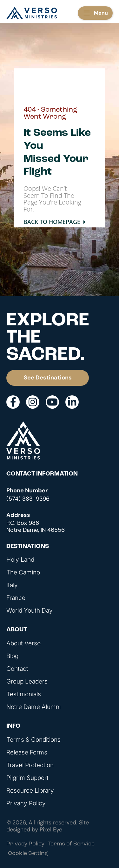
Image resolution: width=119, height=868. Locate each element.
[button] (95, 13)
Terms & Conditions (33, 740)
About (17, 630)
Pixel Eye (51, 830)
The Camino (23, 573)
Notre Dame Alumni (33, 707)
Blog (12, 656)
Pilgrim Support (27, 778)
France (16, 598)
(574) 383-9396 (28, 499)
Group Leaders (27, 682)
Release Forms (27, 753)
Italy (12, 585)
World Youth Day (30, 611)
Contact (17, 669)
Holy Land (20, 560)
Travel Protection (30, 765)
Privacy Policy (26, 803)
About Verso (23, 643)
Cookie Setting (28, 854)
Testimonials (24, 694)
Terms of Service (71, 844)
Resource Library (30, 791)
